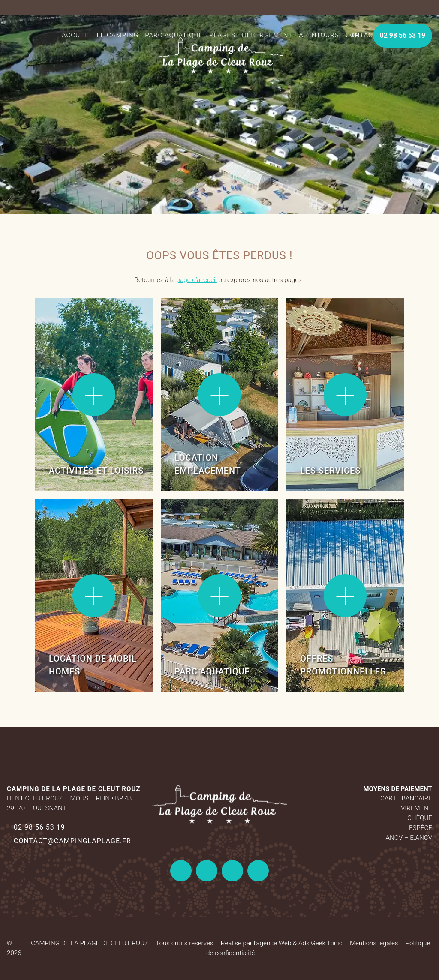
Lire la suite (63, 325)
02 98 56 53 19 (39, 827)
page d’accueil (197, 280)
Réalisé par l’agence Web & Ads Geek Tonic (282, 943)
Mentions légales (374, 943)
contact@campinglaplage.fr (72, 841)
